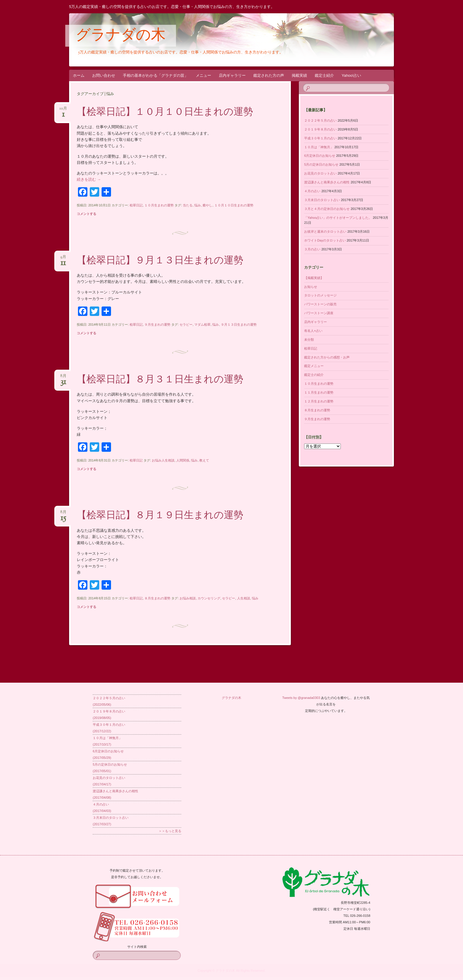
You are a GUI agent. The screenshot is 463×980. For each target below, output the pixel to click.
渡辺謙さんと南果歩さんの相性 (327, 182)
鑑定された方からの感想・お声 (327, 357)
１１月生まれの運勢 (319, 392)
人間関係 (183, 460)
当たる (188, 205)
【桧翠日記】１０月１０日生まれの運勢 (165, 112)
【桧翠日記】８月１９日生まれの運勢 (160, 516)
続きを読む (89, 179)
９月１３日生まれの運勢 (239, 325)
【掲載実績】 (314, 278)
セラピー (186, 325)
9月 (63, 259)
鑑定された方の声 (269, 75)
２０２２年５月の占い (320, 120)
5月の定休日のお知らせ (321, 164)
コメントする (87, 214)
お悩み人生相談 (163, 460)
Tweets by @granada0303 (301, 698)
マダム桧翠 (202, 325)
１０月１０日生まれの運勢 (234, 205)
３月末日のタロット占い (322, 200)
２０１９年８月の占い (320, 129)
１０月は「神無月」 (319, 147)
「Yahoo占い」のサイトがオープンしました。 (338, 218)
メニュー (203, 75)
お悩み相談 (188, 598)
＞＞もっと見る (170, 831)
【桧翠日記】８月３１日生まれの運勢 (160, 380)
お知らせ (311, 287)
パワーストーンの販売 (320, 304)
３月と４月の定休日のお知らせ (327, 209)
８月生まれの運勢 (157, 598)
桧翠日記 (136, 205)
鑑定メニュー (314, 366)
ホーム (79, 75)
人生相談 (244, 598)
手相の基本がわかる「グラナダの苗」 (155, 75)
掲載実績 (299, 75)
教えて (204, 460)
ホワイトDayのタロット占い (325, 240)
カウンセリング (209, 598)
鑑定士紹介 (324, 75)
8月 (63, 378)
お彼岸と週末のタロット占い (325, 231)
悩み (198, 205)
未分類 (309, 340)
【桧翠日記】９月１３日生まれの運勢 (160, 261)
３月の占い (312, 249)
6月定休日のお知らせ (320, 156)
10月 (63, 110)
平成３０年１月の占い (320, 138)
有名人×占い (313, 331)
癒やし (207, 205)
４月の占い (312, 191)
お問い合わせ (104, 75)
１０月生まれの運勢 (159, 205)
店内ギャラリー (232, 75)
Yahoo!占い (351, 75)
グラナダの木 (121, 36)
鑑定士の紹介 (314, 375)
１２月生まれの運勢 (319, 401)
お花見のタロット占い (320, 173)
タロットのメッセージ (320, 295)
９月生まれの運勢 (157, 325)
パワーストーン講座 (319, 313)
